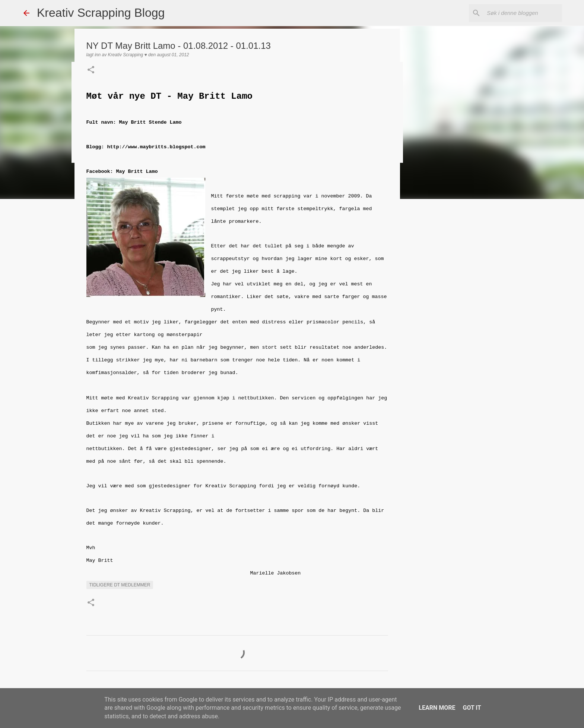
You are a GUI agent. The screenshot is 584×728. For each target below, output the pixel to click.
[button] (91, 70)
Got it (472, 708)
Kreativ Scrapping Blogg (101, 13)
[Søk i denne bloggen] (523, 13)
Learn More (437, 708)
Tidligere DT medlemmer (120, 585)
